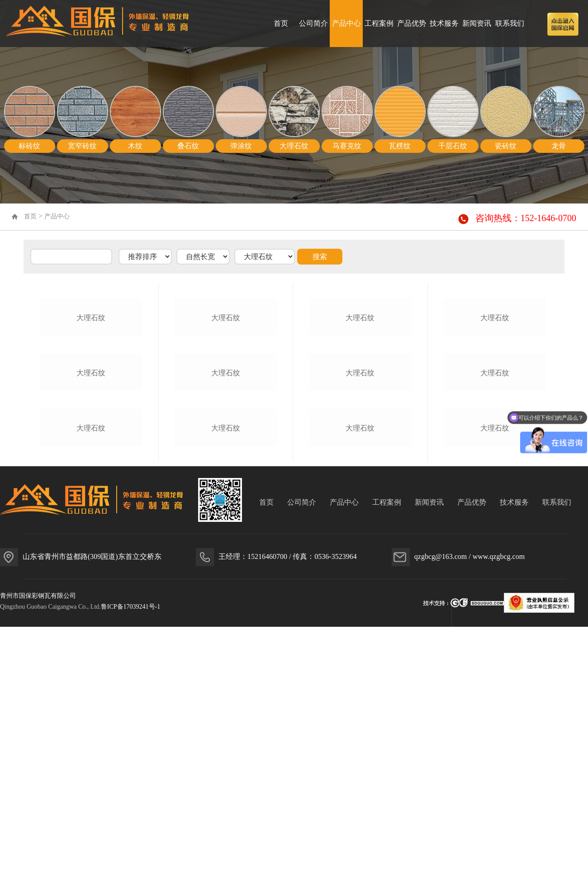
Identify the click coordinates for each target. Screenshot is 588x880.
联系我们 (510, 23)
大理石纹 (91, 404)
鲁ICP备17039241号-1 (130, 865)
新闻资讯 (477, 23)
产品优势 (412, 23)
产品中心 (346, 23)
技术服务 (444, 23)
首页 (281, 23)
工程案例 (379, 23)
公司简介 (313, 23)
